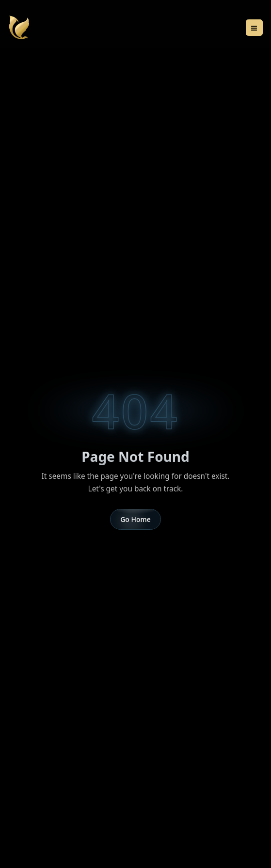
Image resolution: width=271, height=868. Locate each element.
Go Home (135, 519)
